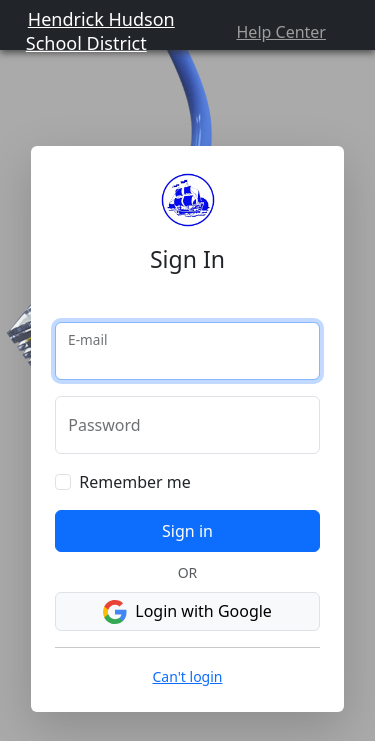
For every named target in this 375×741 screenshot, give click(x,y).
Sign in (187, 531)
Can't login (187, 676)
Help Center (281, 32)
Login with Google (187, 612)
